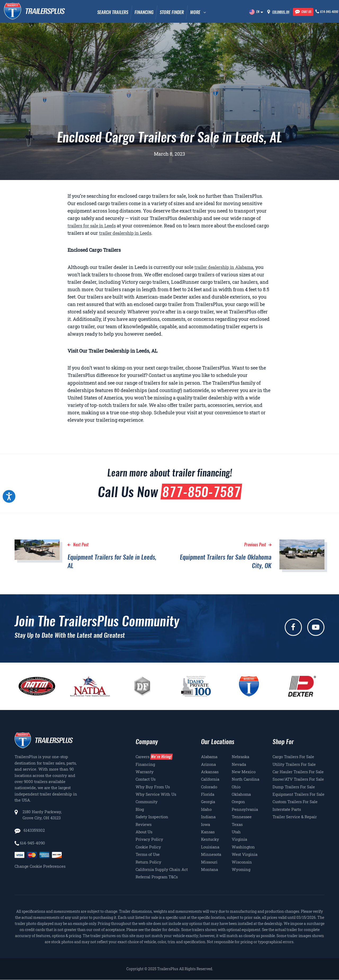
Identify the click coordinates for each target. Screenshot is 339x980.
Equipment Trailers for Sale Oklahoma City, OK (226, 561)
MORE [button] (195, 12)
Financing (144, 12)
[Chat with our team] (303, 12)
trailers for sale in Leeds (92, 226)
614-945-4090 (32, 843)
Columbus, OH (281, 12)
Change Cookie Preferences (40, 866)
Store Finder (172, 12)
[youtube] (316, 627)
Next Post (81, 545)
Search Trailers (113, 12)
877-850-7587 (201, 492)
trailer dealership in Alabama (224, 267)
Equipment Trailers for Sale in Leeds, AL (112, 561)
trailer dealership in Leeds (125, 233)
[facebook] (293, 627)
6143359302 (34, 830)
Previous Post (255, 545)
